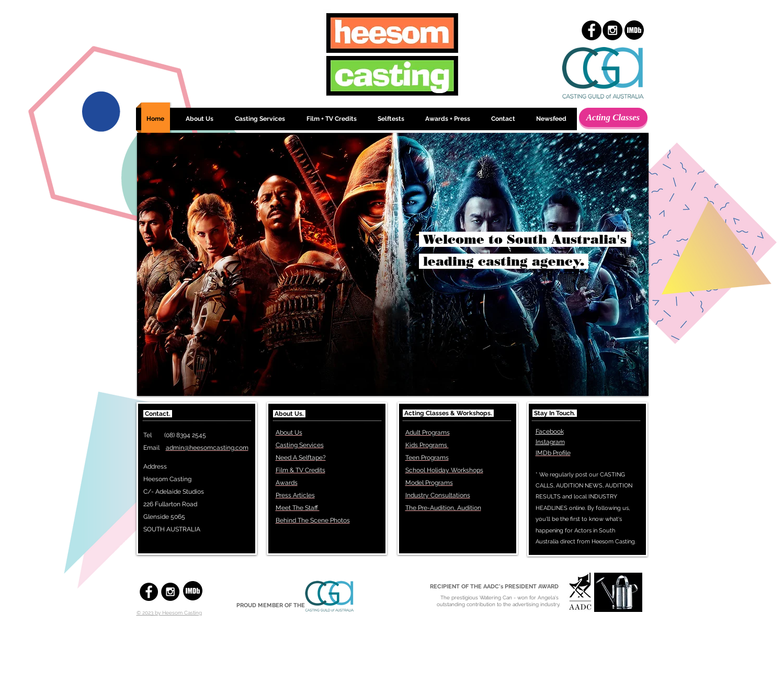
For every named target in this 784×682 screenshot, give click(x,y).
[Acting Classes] (613, 117)
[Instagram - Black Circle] (612, 30)
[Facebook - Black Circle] (592, 30)
